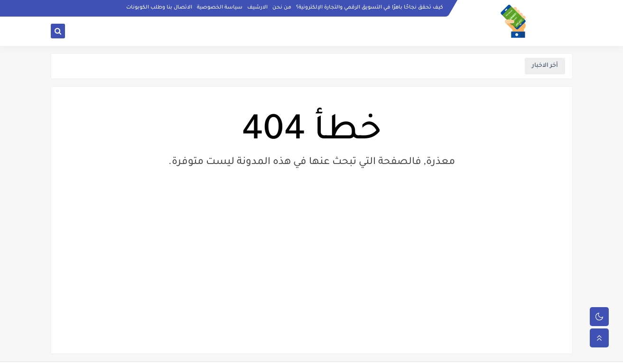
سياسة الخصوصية (220, 8)
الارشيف (257, 8)
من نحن (282, 8)
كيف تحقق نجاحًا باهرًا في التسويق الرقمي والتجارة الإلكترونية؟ (370, 8)
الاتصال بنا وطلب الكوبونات (159, 8)
